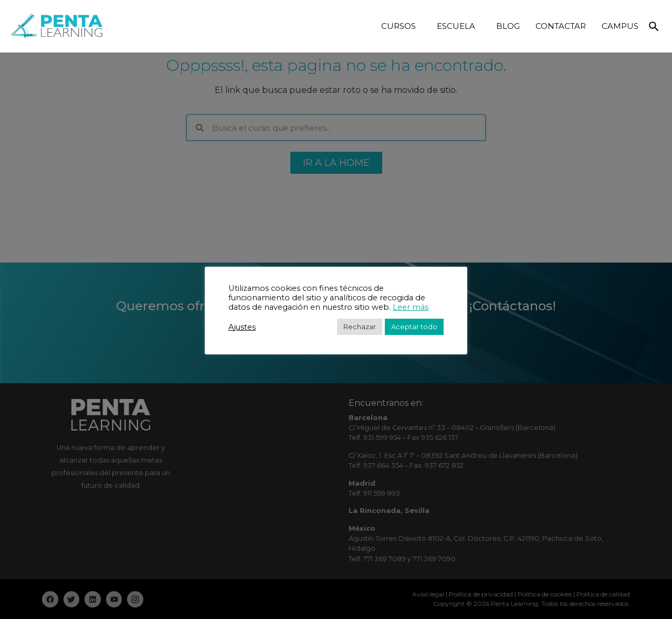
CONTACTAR (561, 26)
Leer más (411, 307)
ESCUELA (459, 26)
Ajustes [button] (242, 327)
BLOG (508, 26)
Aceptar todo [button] (414, 327)
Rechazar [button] (360, 327)
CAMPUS (620, 26)
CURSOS (401, 26)
